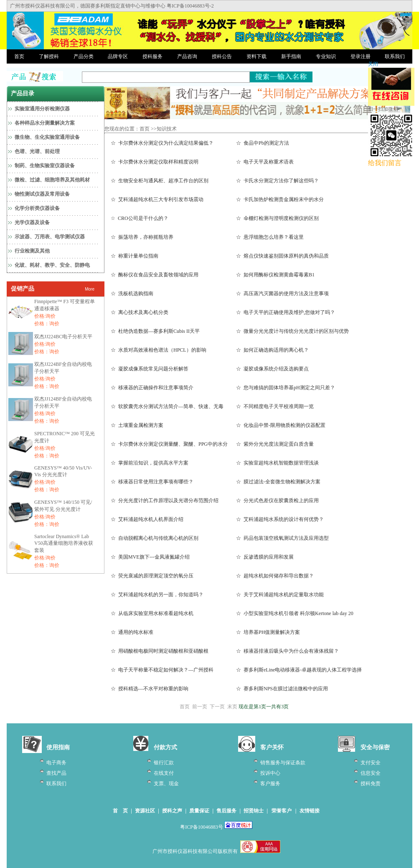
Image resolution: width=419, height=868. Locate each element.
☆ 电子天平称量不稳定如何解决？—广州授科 (162, 670)
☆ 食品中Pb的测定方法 (263, 143)
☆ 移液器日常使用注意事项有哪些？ (152, 482)
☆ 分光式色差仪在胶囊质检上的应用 (277, 500)
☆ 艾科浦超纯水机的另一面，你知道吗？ (157, 595)
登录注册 (361, 56)
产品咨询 (187, 56)
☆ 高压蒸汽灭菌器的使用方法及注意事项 (282, 294)
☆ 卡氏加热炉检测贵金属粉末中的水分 (280, 199)
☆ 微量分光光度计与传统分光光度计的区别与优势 (292, 331)
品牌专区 (118, 56)
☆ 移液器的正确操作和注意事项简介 (152, 388)
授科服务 (152, 56)
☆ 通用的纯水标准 (132, 632)
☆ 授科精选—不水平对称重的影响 (150, 689)
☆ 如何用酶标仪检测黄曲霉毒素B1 (275, 275)
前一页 (200, 707)
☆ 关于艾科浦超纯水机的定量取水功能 (280, 595)
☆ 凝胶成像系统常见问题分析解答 (150, 369)
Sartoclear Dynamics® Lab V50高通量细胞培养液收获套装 (64, 543)
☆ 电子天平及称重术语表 (265, 162)
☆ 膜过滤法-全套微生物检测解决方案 (278, 482)
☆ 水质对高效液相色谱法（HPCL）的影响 (159, 350)
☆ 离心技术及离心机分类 (140, 312)
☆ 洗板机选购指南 (132, 294)
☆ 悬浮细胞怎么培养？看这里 (270, 237)
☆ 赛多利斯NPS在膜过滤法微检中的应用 (282, 689)
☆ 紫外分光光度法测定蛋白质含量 (275, 444)
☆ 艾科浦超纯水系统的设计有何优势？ (280, 519)
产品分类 (84, 56)
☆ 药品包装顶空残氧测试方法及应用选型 (282, 538)
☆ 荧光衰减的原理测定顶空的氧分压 (152, 576)
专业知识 (326, 56)
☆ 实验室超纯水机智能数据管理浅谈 (277, 463)
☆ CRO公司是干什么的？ (140, 218)
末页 (232, 707)
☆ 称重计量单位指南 (135, 256)
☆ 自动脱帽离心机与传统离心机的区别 (155, 538)
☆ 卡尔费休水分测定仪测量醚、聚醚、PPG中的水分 (169, 444)
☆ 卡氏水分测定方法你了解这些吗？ (277, 181)
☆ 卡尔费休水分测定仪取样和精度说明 (155, 162)
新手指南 (291, 56)
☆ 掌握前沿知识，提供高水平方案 (150, 463)
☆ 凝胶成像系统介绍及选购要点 (272, 369)
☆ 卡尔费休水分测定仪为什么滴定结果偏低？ (162, 143)
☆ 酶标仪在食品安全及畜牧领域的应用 (155, 275)
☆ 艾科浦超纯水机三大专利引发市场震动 (157, 199)
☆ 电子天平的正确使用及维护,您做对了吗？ (286, 312)
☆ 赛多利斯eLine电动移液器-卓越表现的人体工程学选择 (299, 670)
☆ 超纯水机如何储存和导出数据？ (275, 576)
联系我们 (395, 56)
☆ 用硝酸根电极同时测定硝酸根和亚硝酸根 (160, 651)
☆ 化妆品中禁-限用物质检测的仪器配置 (281, 425)
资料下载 (256, 56)
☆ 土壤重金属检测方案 (137, 425)
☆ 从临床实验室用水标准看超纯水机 (152, 613)
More (90, 289)
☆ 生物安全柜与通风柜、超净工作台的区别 (160, 181)
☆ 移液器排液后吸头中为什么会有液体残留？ (287, 651)
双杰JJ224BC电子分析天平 (63, 337)
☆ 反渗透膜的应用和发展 (265, 557)
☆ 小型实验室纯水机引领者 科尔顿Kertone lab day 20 (295, 613)
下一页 (217, 707)
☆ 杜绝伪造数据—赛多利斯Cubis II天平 (155, 331)
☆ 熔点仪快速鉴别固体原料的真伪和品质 (282, 256)
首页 (19, 56)
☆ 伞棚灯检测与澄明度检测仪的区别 (277, 218)
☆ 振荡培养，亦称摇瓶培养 (142, 237)
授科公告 (222, 56)
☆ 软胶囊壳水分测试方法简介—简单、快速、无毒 (167, 406)
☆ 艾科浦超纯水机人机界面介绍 (147, 519)
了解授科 (49, 56)
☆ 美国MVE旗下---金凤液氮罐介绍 (150, 557)
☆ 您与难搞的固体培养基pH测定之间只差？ (286, 388)
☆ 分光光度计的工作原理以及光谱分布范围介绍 (165, 500)
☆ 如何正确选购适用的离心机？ (272, 350)
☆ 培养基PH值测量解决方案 (268, 632)
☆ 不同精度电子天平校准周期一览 (275, 406)
